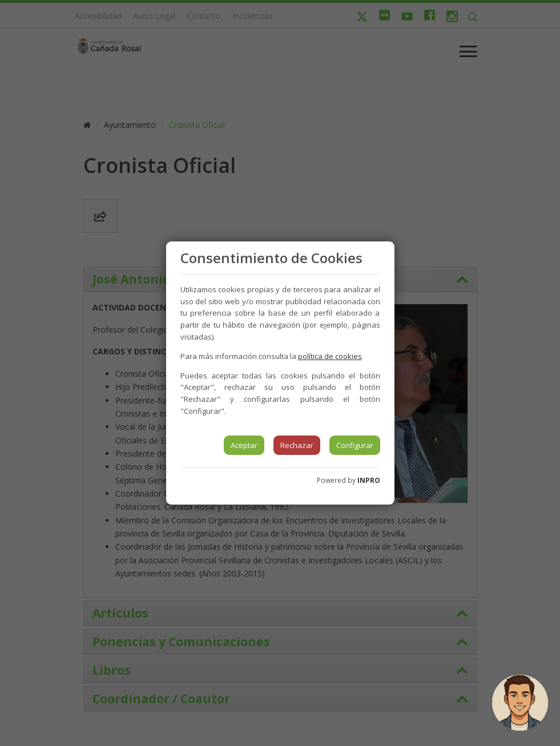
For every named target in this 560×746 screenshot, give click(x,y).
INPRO (369, 480)
